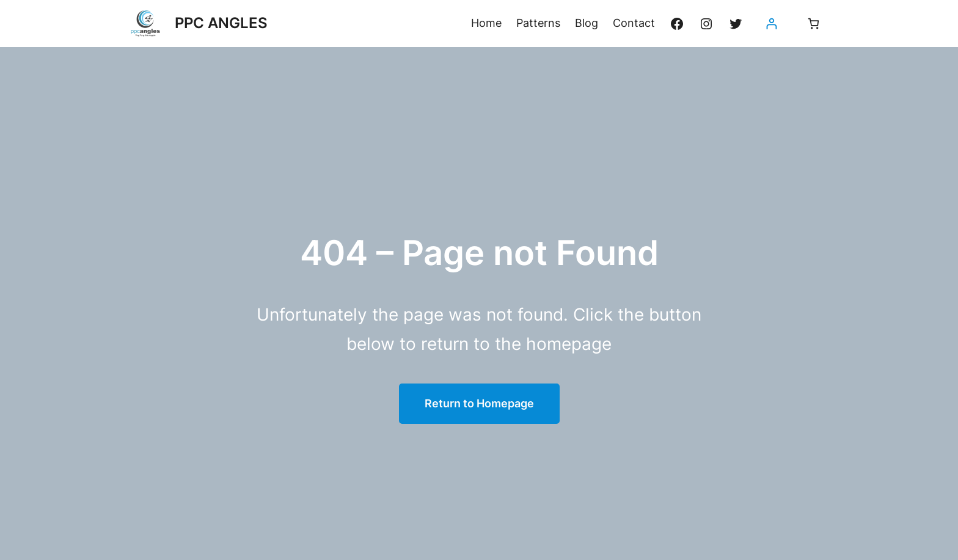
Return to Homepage (479, 403)
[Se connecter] (771, 24)
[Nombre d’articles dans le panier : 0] (814, 24)
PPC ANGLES (221, 23)
